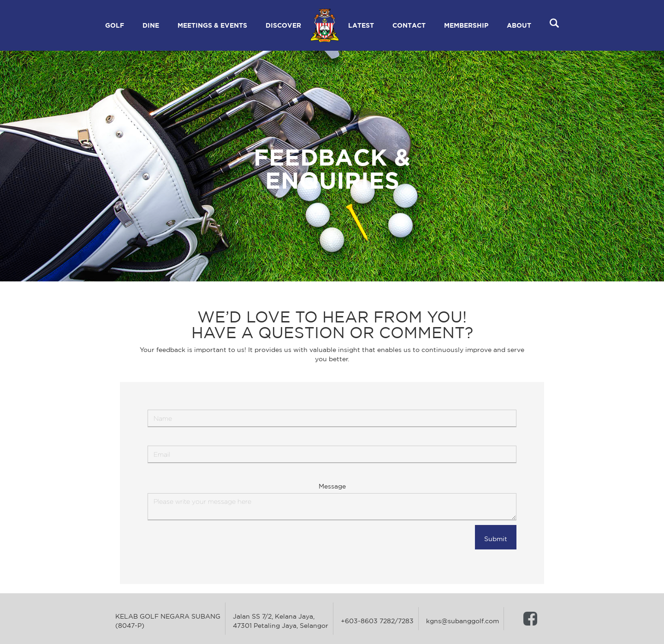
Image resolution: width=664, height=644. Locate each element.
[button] (115, 25)
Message (332, 486)
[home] (325, 25)
